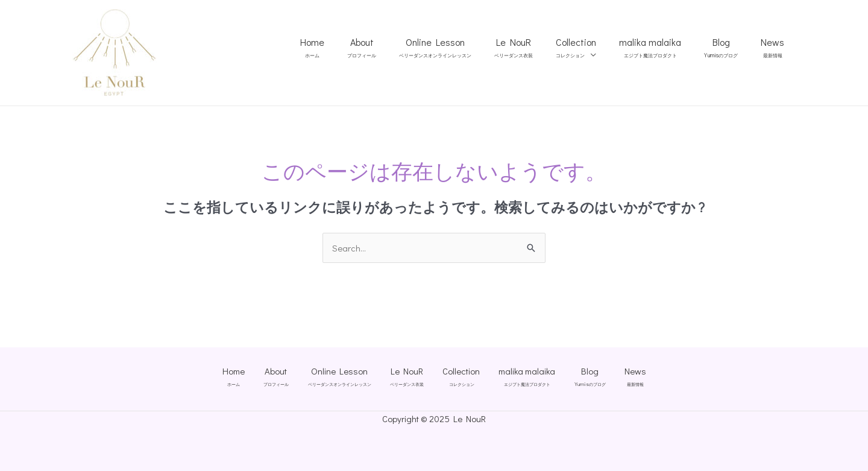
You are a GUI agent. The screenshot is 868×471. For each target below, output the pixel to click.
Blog (726, 48)
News (774, 48)
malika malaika (659, 48)
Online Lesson (455, 48)
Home (339, 48)
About (385, 48)
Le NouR (530, 48)
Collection (589, 48)
